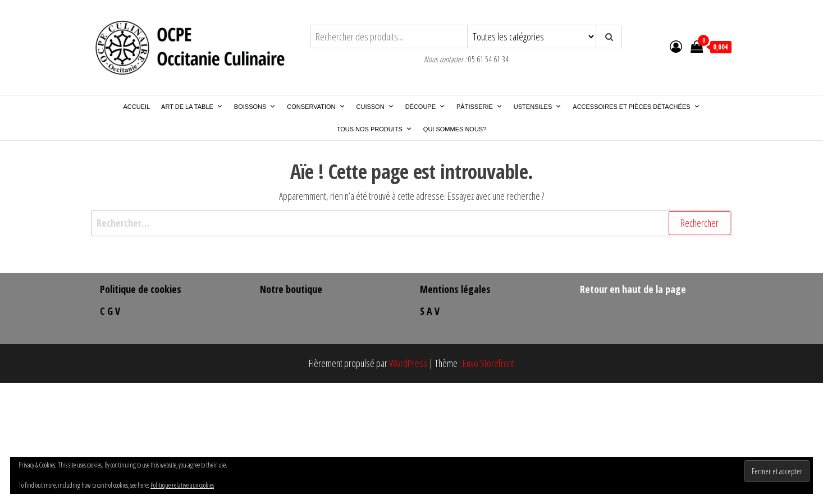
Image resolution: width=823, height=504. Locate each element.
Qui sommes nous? (455, 129)
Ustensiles (538, 107)
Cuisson (375, 107)
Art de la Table (192, 107)
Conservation (316, 107)
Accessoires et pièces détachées (636, 107)
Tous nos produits (374, 129)
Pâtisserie (479, 107)
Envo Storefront (488, 363)
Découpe (425, 107)
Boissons (255, 107)
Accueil (136, 107)
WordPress (408, 363)
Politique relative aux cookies (182, 485)
